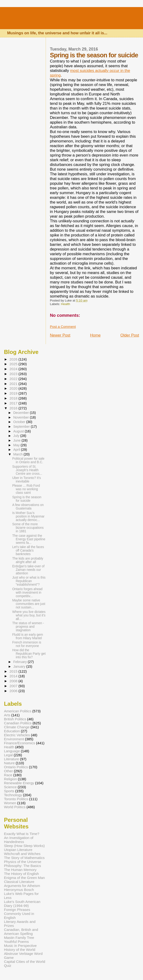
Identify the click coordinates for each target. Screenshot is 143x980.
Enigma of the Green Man (24, 878)
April (17, 450)
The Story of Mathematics (24, 858)
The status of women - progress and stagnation (28, 627)
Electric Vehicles (17, 735)
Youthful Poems (16, 942)
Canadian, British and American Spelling (21, 932)
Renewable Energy (19, 783)
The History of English (21, 874)
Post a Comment (63, 327)
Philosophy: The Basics (22, 866)
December (22, 413)
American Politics (18, 711)
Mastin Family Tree (19, 938)
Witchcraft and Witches (22, 854)
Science (10, 787)
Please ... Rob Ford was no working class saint (26, 489)
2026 (14, 359)
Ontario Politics (16, 767)
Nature (9, 763)
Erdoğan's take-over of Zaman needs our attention (28, 570)
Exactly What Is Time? (22, 834)
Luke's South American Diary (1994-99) (22, 904)
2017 (14, 403)
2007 (14, 686)
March (18, 454)
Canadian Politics (18, 723)
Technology (13, 795)
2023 (14, 374)
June (17, 440)
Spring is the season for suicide (27, 499)
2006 (14, 691)
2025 (14, 364)
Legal (8, 755)
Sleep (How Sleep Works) (24, 846)
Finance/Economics (20, 743)
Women (10, 803)
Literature (11, 759)
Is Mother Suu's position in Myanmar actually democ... (28, 516)
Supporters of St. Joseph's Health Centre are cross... (27, 470)
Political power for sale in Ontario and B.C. (28, 460)
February (21, 662)
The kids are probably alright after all (28, 560)
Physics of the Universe (23, 862)
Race (8, 775)
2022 (14, 379)
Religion (10, 779)
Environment (14, 739)
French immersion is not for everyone (27, 644)
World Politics (15, 807)
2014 (14, 676)
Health (66, 304)
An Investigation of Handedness (19, 840)
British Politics (15, 719)
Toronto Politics (16, 799)
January (20, 666)
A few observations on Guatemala (28, 507)
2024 (14, 369)
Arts (7, 715)
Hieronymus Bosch (19, 890)
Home (95, 335)
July (17, 436)
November (22, 417)
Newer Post (60, 335)
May (17, 445)
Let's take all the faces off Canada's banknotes (28, 551)
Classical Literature (19, 882)
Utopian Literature (18, 850)
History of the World (20, 950)
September (22, 427)
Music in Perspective (20, 946)
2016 (14, 408)
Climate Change (17, 727)
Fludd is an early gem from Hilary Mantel (27, 636)
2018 (14, 398)
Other (8, 771)
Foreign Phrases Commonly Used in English (19, 914)
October (20, 422)
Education (12, 731)
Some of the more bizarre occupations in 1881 (28, 528)
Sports (9, 791)
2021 (14, 384)
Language (12, 751)
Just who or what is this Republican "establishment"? (29, 581)
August (19, 431)
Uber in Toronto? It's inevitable (26, 480)
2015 (14, 671)
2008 (14, 681)
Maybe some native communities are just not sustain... (29, 604)
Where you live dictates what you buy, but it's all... (29, 615)
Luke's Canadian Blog (64, 20)
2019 (14, 393)
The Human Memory (20, 870)
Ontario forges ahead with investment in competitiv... (27, 593)
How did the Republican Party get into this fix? (29, 654)
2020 (14, 388)
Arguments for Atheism (22, 886)
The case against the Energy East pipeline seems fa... (29, 539)
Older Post (130, 335)
